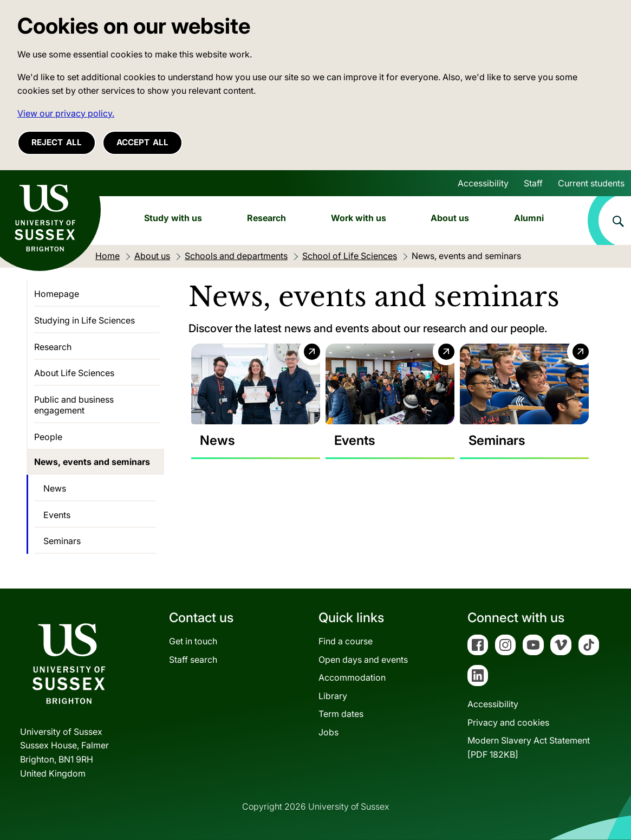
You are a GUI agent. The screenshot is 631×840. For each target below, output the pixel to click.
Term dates (341, 714)
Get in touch (193, 641)
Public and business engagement (74, 405)
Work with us (359, 218)
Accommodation (352, 677)
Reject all (57, 142)
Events (57, 515)
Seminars (62, 541)
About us (450, 218)
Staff (533, 183)
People (48, 437)
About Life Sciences (74, 373)
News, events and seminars (92, 462)
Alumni (529, 218)
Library (333, 696)
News (55, 488)
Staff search (193, 660)
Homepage (57, 294)
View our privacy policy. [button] (66, 113)
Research (266, 218)
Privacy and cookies (508, 722)
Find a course (346, 641)
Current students (591, 183)
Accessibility (483, 183)
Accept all (142, 142)
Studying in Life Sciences (84, 320)
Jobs (328, 732)
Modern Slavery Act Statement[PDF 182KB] (529, 747)
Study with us (173, 218)
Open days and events (363, 660)
